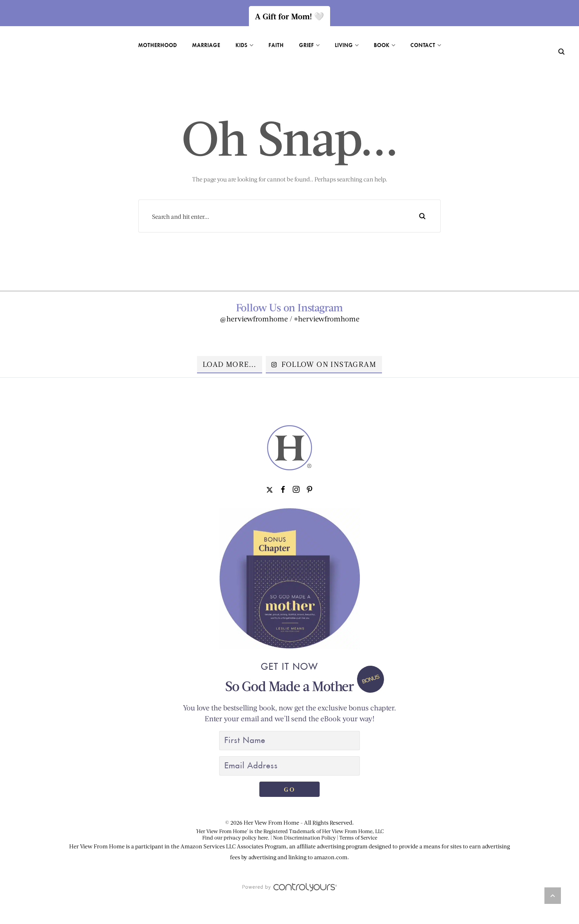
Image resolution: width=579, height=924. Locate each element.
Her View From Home (271, 822)
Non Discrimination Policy (304, 838)
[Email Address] (289, 766)
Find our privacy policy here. (236, 838)
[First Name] (289, 741)
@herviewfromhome (254, 319)
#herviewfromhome (327, 319)
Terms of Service (358, 838)
